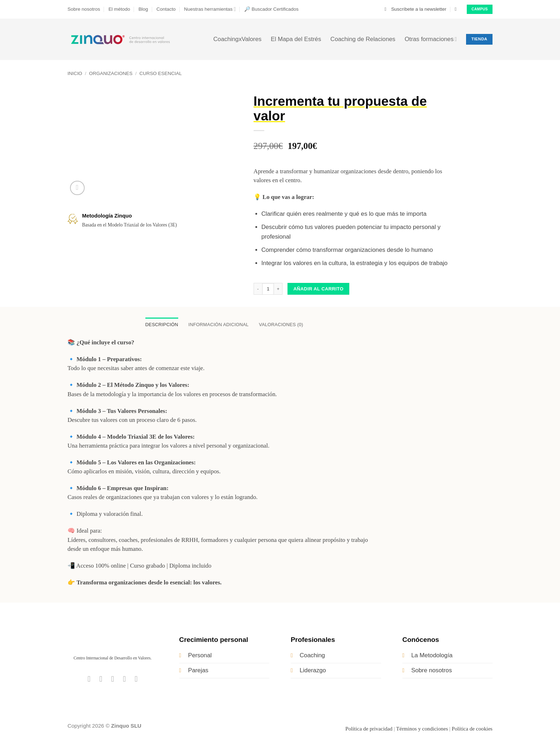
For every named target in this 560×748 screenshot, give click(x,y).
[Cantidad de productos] (268, 289)
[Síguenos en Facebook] (89, 679)
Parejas (198, 671)
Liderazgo (313, 671)
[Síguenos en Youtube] (136, 679)
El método (119, 9)
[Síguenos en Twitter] (112, 679)
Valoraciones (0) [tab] (283, 325)
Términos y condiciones (422, 729)
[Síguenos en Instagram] (101, 679)
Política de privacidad (369, 729)
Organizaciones (111, 73)
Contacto (166, 9)
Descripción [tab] (159, 325)
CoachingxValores (237, 39)
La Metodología (432, 656)
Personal (200, 656)
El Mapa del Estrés (296, 39)
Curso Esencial (161, 73)
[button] (416, 9)
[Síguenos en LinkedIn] (124, 679)
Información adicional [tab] (218, 325)
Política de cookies (472, 729)
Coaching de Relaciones (363, 39)
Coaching (312, 656)
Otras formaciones (431, 39)
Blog (143, 9)
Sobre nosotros (84, 9)
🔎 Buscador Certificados (271, 9)
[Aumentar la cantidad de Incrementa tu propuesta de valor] (278, 289)
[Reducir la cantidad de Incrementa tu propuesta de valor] (258, 289)
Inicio (75, 73)
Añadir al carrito (319, 289)
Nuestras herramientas (210, 9)
